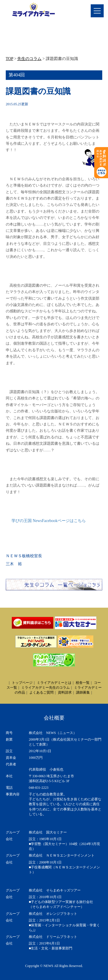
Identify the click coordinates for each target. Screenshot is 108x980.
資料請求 (65, 692)
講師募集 (83, 692)
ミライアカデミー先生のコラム (46, 688)
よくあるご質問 (41, 692)
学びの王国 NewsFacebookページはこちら (49, 521)
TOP (10, 59)
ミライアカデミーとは (54, 683)
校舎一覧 (83, 683)
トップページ (22, 683)
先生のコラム (29, 59)
